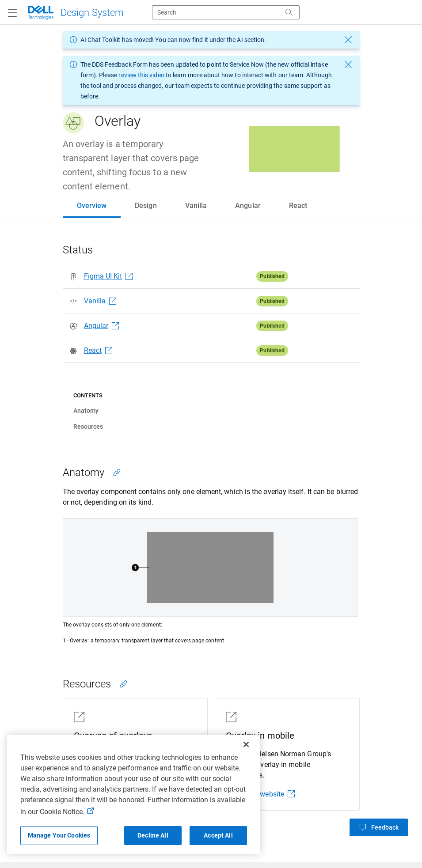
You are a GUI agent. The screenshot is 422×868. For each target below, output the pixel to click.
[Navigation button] (12, 13)
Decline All (153, 835)
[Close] (246, 744)
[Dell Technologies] (75, 13)
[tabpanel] (211, 540)
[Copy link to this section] (117, 472)
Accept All (218, 835)
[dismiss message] (348, 40)
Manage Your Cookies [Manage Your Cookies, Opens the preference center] (59, 835)
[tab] (92, 206)
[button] (379, 827)
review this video (141, 75)
